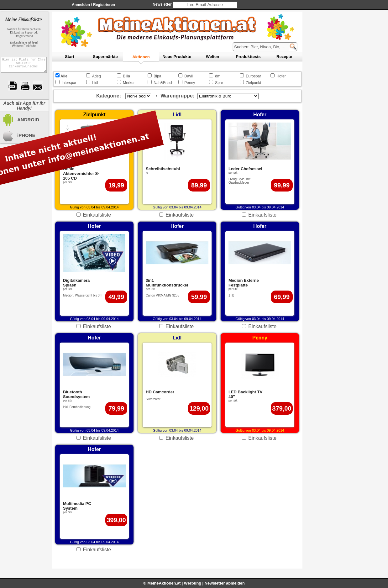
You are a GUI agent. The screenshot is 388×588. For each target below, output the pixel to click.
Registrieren (104, 5)
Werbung (193, 583)
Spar (219, 83)
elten (212, 57)
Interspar (69, 83)
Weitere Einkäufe (24, 46)
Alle (64, 76)
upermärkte (105, 57)
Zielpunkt (253, 83)
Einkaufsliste (97, 215)
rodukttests (248, 57)
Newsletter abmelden (225, 583)
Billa (126, 76)
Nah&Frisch (163, 83)
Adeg (97, 76)
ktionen (141, 57)
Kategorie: (109, 96)
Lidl (95, 83)
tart (70, 57)
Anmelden (81, 5)
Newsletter (162, 4)
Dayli (189, 76)
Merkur (129, 83)
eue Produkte (177, 57)
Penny (190, 83)
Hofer (281, 76)
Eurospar (253, 76)
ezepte (284, 57)
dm (218, 76)
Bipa (157, 76)
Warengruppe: (177, 96)
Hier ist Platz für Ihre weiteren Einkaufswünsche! (24, 67)
